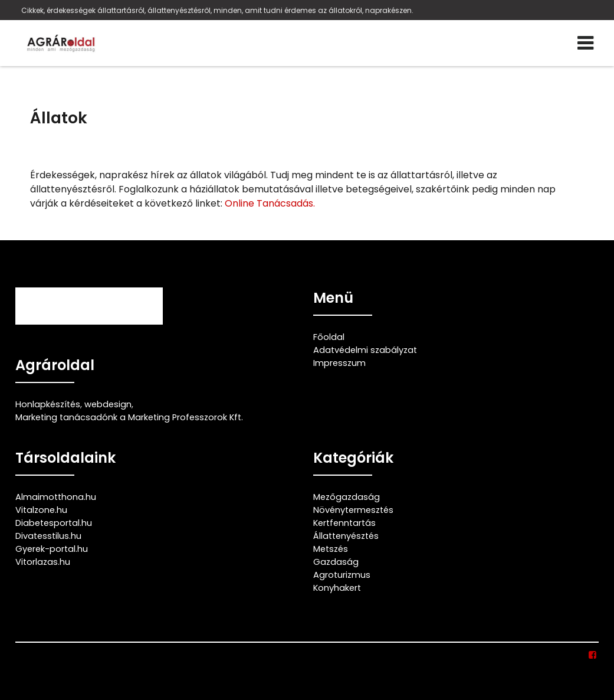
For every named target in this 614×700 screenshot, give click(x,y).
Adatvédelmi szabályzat (365, 350)
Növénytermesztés (353, 510)
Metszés (331, 549)
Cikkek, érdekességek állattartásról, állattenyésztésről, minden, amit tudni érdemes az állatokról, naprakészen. (217, 10)
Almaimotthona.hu (56, 497)
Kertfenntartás (344, 523)
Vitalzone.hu (41, 510)
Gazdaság (336, 562)
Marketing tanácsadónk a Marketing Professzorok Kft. (129, 417)
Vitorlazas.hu (43, 562)
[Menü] (585, 43)
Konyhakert (337, 588)
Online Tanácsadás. (270, 203)
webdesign (108, 404)
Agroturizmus (342, 575)
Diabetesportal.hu (54, 523)
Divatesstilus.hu (48, 536)
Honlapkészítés (48, 404)
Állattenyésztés (346, 536)
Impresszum (339, 363)
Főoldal (329, 337)
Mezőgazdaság (347, 497)
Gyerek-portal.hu (52, 549)
